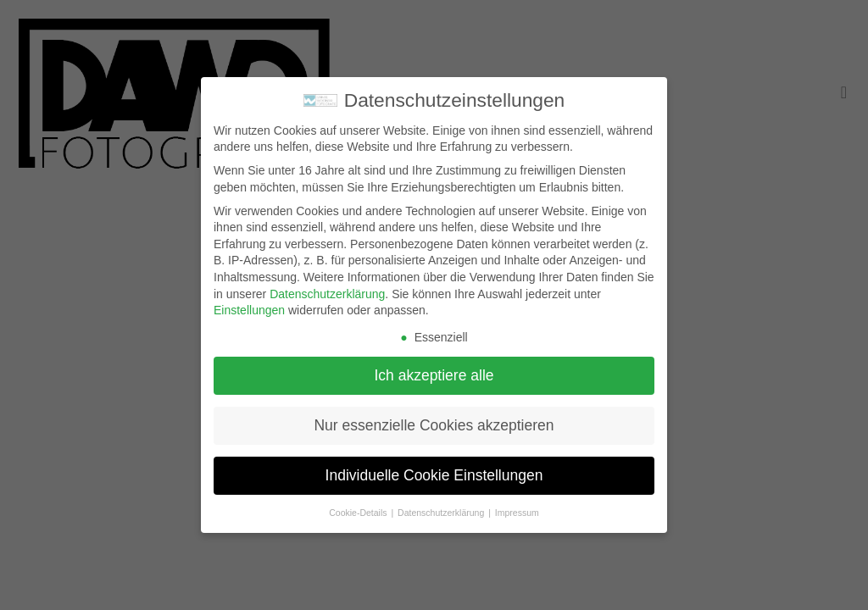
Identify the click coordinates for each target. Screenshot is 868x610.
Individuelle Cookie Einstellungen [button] (434, 475)
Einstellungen (249, 310)
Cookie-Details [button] (359, 513)
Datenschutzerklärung (327, 294)
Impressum (517, 513)
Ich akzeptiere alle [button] (434, 375)
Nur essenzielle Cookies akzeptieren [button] (434, 425)
